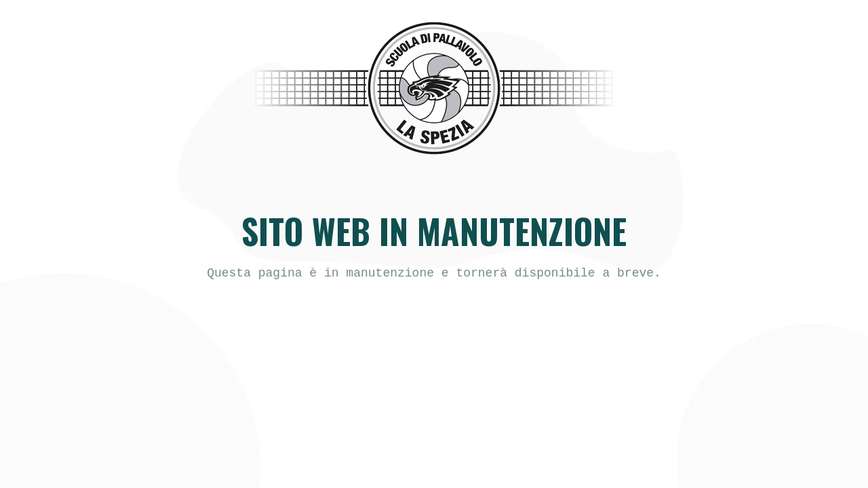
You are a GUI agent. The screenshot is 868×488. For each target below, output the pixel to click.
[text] (434, 273)
